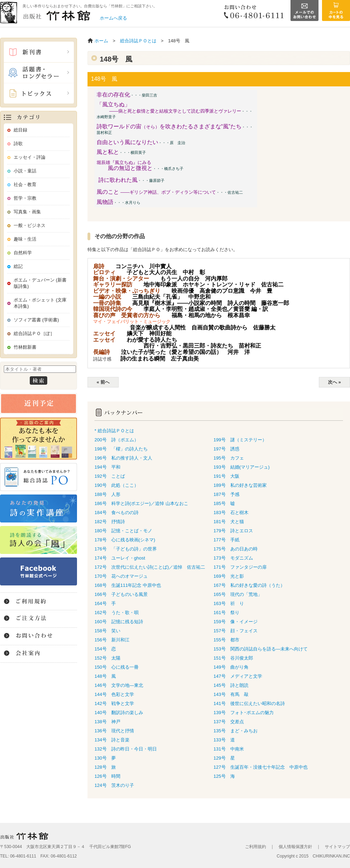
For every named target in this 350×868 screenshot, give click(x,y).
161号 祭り (226, 613)
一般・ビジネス (30, 225)
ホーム (101, 41)
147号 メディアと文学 (238, 676)
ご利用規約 (255, 847)
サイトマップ (337, 847)
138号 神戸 (107, 722)
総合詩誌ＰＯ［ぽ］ (34, 333)
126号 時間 (107, 776)
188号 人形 (107, 494)
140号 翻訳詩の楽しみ (119, 713)
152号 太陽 (107, 658)
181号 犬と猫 (229, 522)
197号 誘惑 (226, 449)
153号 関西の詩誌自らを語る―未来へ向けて (261, 649)
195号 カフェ (229, 458)
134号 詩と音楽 (112, 740)
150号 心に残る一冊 (117, 667)
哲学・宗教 (25, 198)
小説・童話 (25, 171)
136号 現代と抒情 (114, 731)
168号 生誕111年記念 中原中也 (128, 585)
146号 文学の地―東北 (119, 685)
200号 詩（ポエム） (117, 440)
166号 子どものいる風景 (121, 594)
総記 (18, 266)
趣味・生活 (25, 239)
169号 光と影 (229, 576)
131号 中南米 (229, 749)
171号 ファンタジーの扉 (240, 567)
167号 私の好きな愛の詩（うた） (249, 585)
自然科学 (23, 253)
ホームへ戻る (113, 18)
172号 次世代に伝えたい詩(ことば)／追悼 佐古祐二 (150, 567)
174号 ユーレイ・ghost (120, 558)
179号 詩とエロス (233, 531)
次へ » (334, 382)
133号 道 (224, 740)
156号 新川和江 (112, 640)
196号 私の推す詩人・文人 (123, 458)
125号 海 (224, 776)
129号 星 (224, 758)
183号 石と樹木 (231, 513)
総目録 (20, 130)
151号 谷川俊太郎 (233, 658)
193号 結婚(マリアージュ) (241, 467)
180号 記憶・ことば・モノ (123, 531)
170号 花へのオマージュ (121, 576)
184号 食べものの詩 (117, 513)
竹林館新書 (25, 347)
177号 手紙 (226, 540)
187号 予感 (226, 494)
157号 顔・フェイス (236, 631)
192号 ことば (110, 476)
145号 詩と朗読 (231, 685)
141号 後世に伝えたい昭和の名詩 (249, 703)
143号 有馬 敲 (231, 694)
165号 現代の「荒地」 (238, 594)
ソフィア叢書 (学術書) (36, 320)
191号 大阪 (226, 476)
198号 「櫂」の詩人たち (121, 449)
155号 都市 (226, 640)
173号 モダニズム (233, 558)
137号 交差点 (229, 722)
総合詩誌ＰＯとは (138, 41)
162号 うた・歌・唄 (117, 613)
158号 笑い (107, 631)
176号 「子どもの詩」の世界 (126, 549)
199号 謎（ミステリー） (240, 440)
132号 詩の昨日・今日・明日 (126, 749)
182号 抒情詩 (110, 522)
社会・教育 (25, 184)
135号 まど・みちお (236, 731)
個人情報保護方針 (295, 847)
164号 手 (105, 603)
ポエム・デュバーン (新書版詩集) (40, 283)
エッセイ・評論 (30, 157)
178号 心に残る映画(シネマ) (125, 540)
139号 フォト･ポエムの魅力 (244, 713)
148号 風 (105, 676)
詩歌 (18, 144)
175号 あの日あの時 (236, 549)
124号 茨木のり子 (114, 785)
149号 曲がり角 (231, 667)
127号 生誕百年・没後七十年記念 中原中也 (261, 767)
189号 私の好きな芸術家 (240, 485)
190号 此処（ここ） (117, 485)
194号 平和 (107, 467)
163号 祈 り (229, 603)
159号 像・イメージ (236, 622)
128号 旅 (105, 767)
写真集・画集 (27, 212)
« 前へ (103, 382)
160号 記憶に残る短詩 (119, 622)
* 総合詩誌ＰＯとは (114, 431)
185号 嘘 (224, 503)
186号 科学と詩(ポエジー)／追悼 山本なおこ (141, 503)
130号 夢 (105, 758)
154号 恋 (105, 649)
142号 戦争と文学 (114, 703)
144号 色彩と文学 (114, 694)
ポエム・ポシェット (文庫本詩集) (40, 303)
